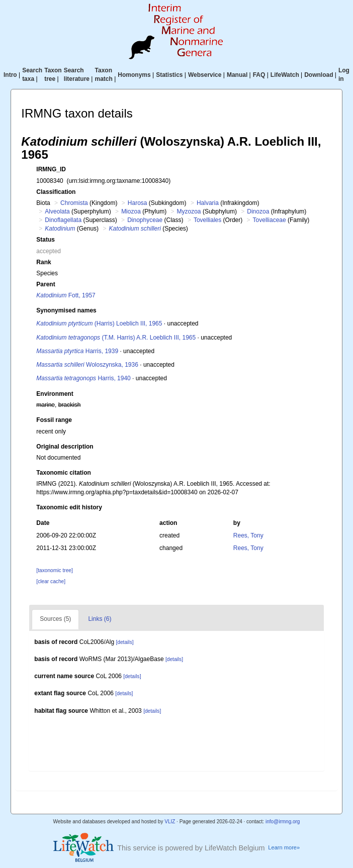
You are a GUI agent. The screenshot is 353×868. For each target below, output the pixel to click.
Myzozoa (189, 211)
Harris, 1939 (77, 351)
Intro (10, 75)
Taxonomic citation (63, 473)
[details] (124, 642)
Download (319, 75)
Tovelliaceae (270, 220)
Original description (65, 447)
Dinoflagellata (63, 220)
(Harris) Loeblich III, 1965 (99, 323)
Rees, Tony (248, 535)
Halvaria (208, 203)
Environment (55, 394)
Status (46, 240)
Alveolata (57, 211)
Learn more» (284, 847)
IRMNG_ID (51, 169)
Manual (237, 75)
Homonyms (134, 75)
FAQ (259, 75)
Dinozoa (258, 211)
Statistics (169, 75)
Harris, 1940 (83, 378)
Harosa (138, 203)
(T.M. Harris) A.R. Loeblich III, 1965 (116, 338)
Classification (56, 192)
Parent (46, 284)
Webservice (205, 75)
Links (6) (100, 619)
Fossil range (54, 420)
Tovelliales (207, 220)
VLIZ (170, 822)
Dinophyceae (145, 220)
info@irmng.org (283, 822)
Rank (43, 262)
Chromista (74, 203)
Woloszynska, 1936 (87, 365)
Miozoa (131, 211)
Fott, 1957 (66, 295)
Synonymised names (66, 310)
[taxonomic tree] (54, 570)
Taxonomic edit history (69, 507)
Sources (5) (55, 619)
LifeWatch (285, 75)
